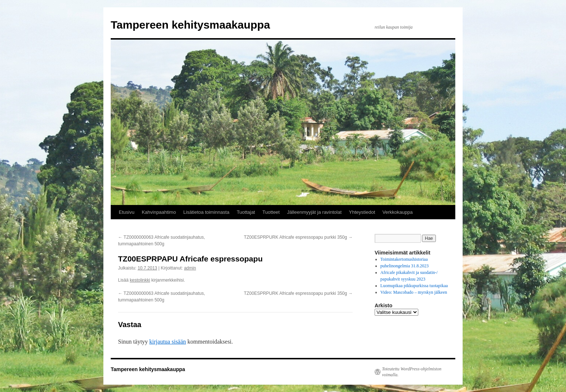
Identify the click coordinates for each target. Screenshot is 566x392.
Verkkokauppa (397, 212)
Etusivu (127, 212)
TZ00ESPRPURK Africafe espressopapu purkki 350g (298, 237)
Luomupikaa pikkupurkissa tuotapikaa (414, 286)
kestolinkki (140, 280)
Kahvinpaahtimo (159, 212)
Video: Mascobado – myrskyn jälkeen (414, 292)
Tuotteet (271, 212)
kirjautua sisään (168, 342)
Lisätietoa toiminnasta (206, 212)
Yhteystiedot (362, 212)
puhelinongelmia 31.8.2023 (405, 266)
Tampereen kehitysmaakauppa (190, 25)
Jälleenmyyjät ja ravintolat (314, 212)
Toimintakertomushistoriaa (404, 259)
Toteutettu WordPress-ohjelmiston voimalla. (412, 372)
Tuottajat (246, 212)
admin (190, 268)
